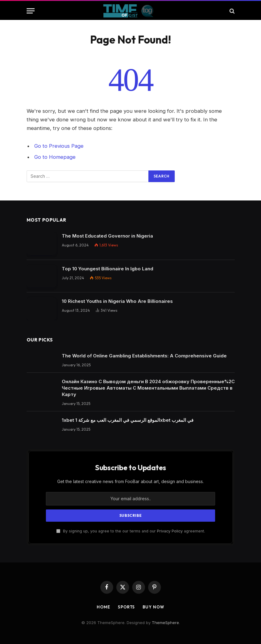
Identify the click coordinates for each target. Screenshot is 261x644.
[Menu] (31, 11)
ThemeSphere (165, 623)
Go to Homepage (55, 157)
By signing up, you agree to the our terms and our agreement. (131, 531)
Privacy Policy (170, 531)
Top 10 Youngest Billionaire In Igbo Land (108, 269)
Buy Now (153, 607)
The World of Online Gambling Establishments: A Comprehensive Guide (144, 356)
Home (103, 607)
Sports (126, 607)
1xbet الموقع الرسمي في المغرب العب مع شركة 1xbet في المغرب (128, 420)
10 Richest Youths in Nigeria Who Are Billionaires (117, 301)
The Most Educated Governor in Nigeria (107, 236)
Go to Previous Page (59, 146)
